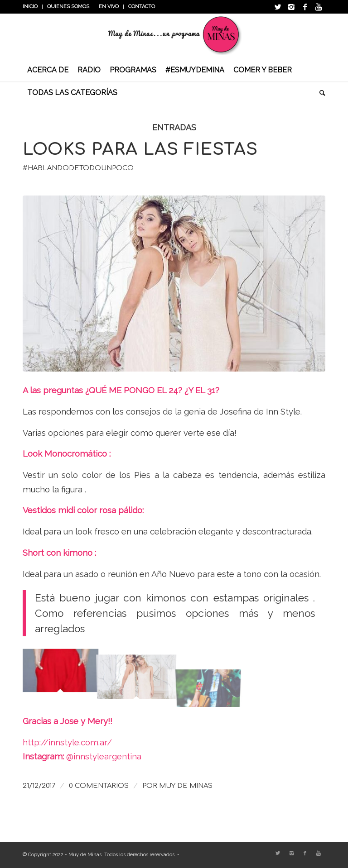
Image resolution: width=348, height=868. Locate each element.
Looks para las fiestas (140, 150)
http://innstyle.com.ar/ (67, 742)
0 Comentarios (99, 786)
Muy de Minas (186, 786)
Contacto (142, 7)
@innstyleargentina (104, 756)
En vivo (109, 7)
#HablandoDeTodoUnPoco (78, 168)
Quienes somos (68, 7)
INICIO (30, 7)
